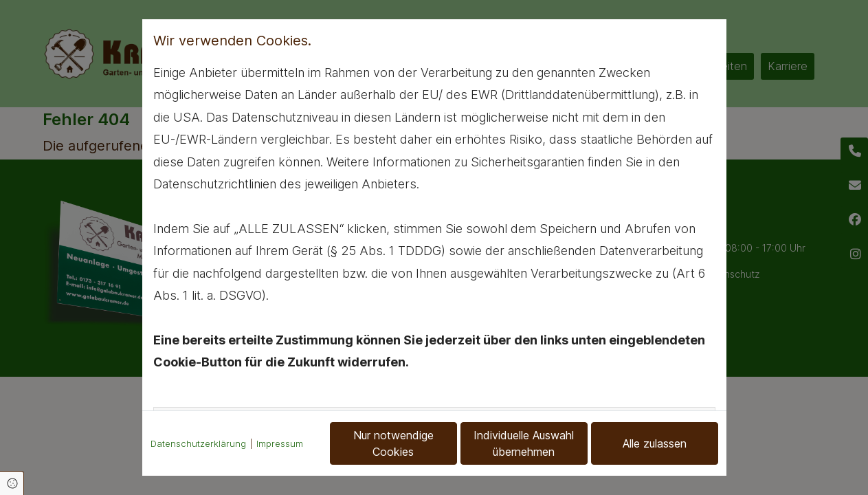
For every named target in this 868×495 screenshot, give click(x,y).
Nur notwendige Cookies (393, 443)
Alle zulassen (655, 443)
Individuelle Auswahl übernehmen (524, 443)
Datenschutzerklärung (198, 443)
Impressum (280, 443)
